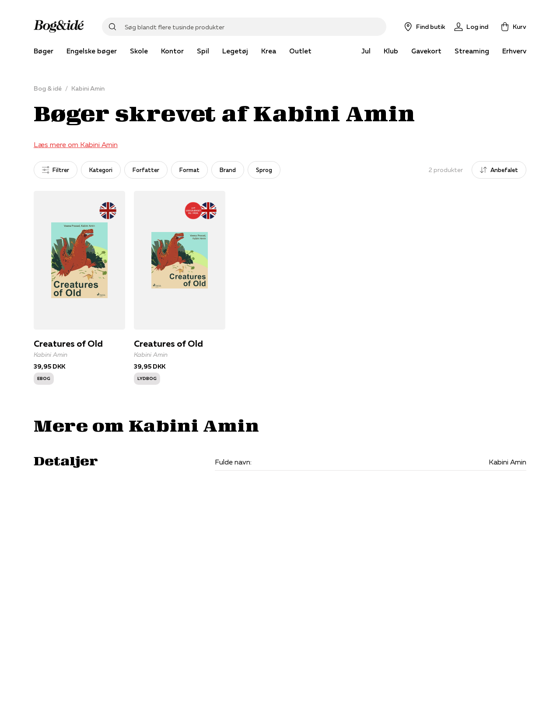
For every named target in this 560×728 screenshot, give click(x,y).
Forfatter (146, 170)
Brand (228, 170)
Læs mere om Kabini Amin (76, 144)
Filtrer (56, 170)
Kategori (101, 170)
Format (189, 170)
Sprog (264, 170)
